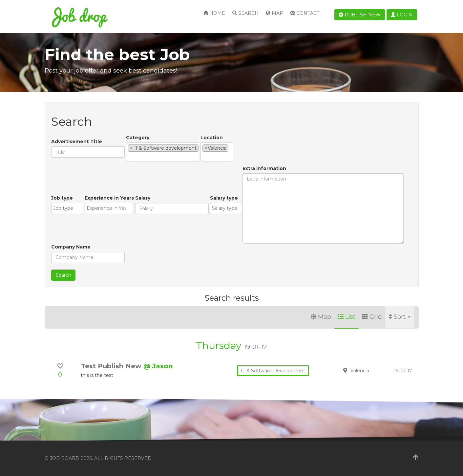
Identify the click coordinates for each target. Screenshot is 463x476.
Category (138, 138)
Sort (400, 317)
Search (245, 13)
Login (402, 15)
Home (214, 13)
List (347, 317)
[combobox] (163, 152)
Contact (305, 13)
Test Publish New (112, 366)
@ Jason (158, 366)
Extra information (264, 168)
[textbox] (130, 157)
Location (212, 138)
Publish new (360, 15)
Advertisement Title (77, 141)
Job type (62, 198)
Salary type (224, 198)
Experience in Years (109, 198)
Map (274, 13)
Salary (143, 198)
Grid (372, 317)
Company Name (71, 247)
